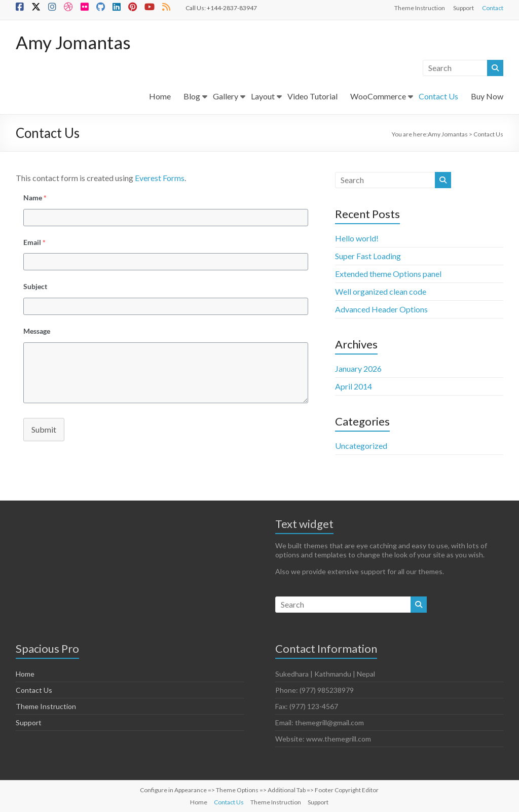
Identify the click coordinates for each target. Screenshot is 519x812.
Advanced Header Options (381, 309)
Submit (44, 429)
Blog (192, 96)
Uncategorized (361, 446)
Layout (263, 96)
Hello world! (357, 238)
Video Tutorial (312, 96)
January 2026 (358, 368)
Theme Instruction (420, 8)
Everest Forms (160, 178)
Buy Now (487, 96)
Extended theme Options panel (388, 274)
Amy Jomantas (75, 42)
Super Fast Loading (368, 256)
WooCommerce (378, 96)
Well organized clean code (381, 291)
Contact (493, 8)
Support (464, 8)
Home (160, 96)
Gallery (226, 96)
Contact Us (438, 96)
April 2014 (354, 386)
